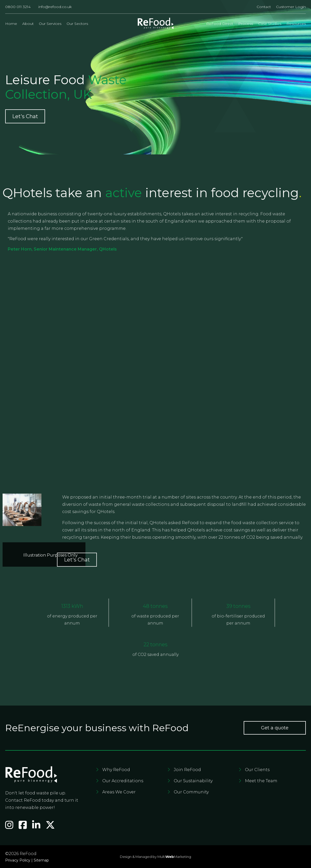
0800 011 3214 (18, 7)
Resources (296, 24)
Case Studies (270, 24)
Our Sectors (77, 24)
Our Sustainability (193, 781)
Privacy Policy (18, 860)
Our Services (50, 24)
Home (11, 24)
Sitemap (41, 860)
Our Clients (257, 770)
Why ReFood (116, 770)
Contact (264, 7)
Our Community (191, 792)
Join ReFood (187, 770)
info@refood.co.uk (55, 7)
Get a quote (275, 728)
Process (246, 24)
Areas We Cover (119, 792)
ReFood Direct (220, 24)
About (28, 24)
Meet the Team (261, 781)
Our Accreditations (123, 781)
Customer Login (291, 7)
